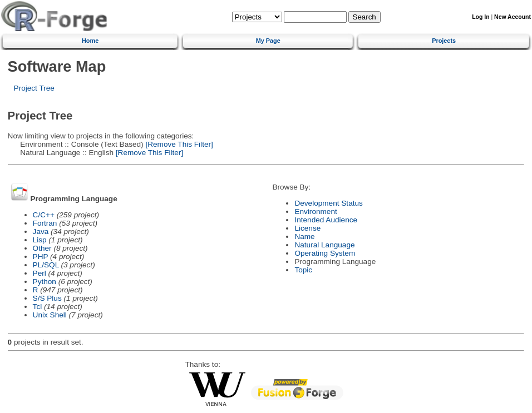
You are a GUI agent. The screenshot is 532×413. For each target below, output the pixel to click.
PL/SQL (46, 265)
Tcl (38, 307)
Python (45, 282)
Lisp (40, 240)
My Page (268, 41)
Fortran (45, 223)
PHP (41, 257)
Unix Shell (50, 315)
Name (304, 237)
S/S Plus (47, 298)
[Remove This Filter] (178, 144)
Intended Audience (326, 220)
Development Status (328, 203)
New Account (513, 17)
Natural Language (324, 245)
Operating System (325, 253)
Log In (481, 17)
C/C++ (44, 215)
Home (90, 41)
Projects (444, 41)
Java (41, 232)
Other (42, 248)
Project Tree (34, 88)
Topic (303, 270)
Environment (316, 212)
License (307, 228)
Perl (40, 273)
